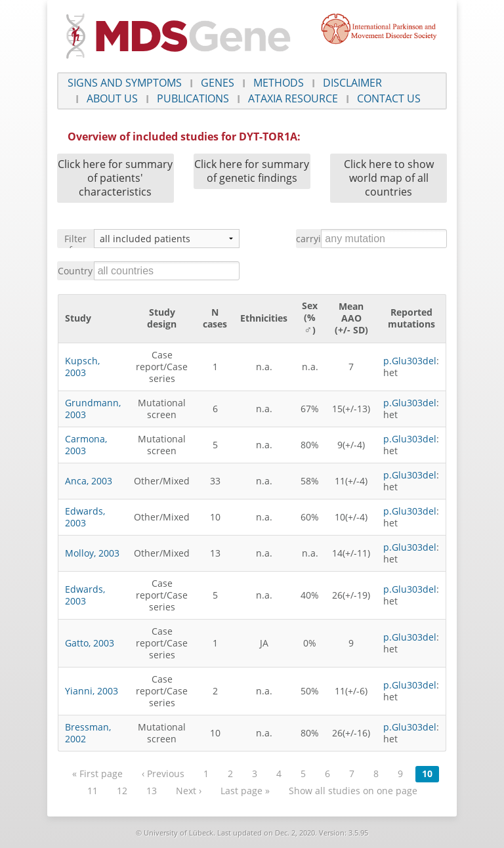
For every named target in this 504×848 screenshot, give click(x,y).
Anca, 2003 (89, 481)
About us (112, 98)
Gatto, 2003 (90, 643)
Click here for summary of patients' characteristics (115, 178)
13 (152, 791)
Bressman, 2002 (88, 733)
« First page (97, 774)
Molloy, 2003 (92, 553)
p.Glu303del (410, 361)
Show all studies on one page (353, 791)
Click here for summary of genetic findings (252, 171)
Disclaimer (352, 83)
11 (93, 791)
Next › (189, 791)
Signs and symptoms (125, 83)
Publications (193, 98)
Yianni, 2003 (92, 691)
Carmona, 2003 (86, 445)
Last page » (245, 791)
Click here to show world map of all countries (389, 178)
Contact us (389, 98)
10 (427, 774)
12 (122, 791)
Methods (279, 83)
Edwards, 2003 (85, 517)
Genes (218, 83)
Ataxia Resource (293, 98)
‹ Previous (163, 774)
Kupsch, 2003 (82, 367)
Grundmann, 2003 (93, 409)
